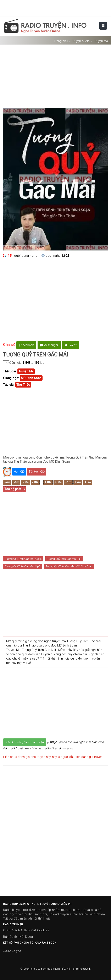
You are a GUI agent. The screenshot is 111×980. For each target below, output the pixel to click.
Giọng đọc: (11, 378)
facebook (26, 345)
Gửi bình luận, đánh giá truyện (25, 742)
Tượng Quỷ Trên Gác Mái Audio (23, 559)
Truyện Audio (81, 41)
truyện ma (26, 371)
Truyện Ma (101, 41)
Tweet (71, 345)
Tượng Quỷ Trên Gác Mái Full (64, 559)
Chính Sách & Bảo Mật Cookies (26, 930)
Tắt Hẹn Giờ (37, 472)
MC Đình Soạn (31, 378)
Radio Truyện (12, 951)
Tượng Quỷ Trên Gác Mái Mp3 (23, 566)
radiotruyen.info (56, 969)
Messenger (49, 345)
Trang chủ (61, 41)
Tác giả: (9, 385)
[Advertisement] (55, 75)
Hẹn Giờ (19, 472)
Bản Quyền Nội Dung (18, 937)
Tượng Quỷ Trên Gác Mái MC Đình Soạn (69, 566)
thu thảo (23, 385)
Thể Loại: (10, 371)
